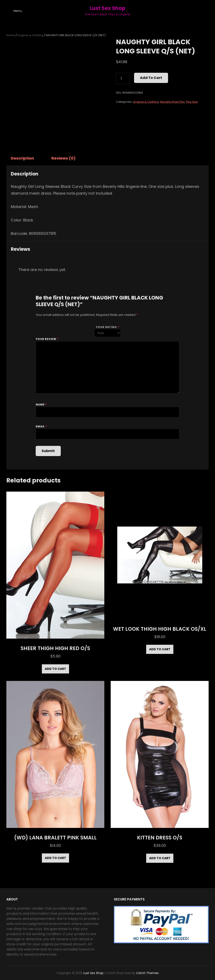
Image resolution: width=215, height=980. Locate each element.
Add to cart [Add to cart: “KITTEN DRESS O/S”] (160, 858)
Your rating (107, 327)
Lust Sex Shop (108, 8)
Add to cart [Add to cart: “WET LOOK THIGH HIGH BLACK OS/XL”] (160, 649)
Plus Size (192, 102)
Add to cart (151, 78)
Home (11, 35)
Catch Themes (147, 973)
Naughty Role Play (172, 102)
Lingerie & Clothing (30, 35)
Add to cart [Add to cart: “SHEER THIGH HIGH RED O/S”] (55, 669)
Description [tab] (22, 158)
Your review (47, 339)
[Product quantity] (123, 78)
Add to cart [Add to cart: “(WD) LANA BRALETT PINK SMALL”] (55, 858)
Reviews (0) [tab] (64, 158)
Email (41, 426)
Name (41, 404)
